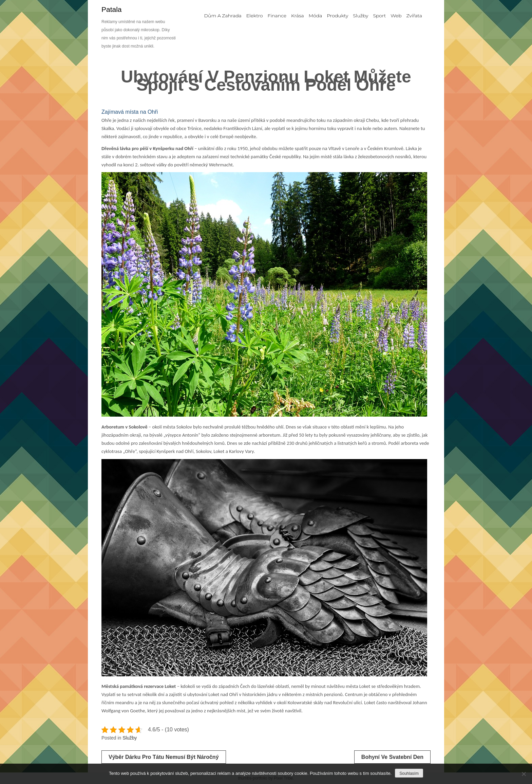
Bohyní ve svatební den (392, 757)
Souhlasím (409, 773)
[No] (524, 774)
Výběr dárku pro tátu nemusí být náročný (164, 757)
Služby (130, 738)
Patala (112, 9)
